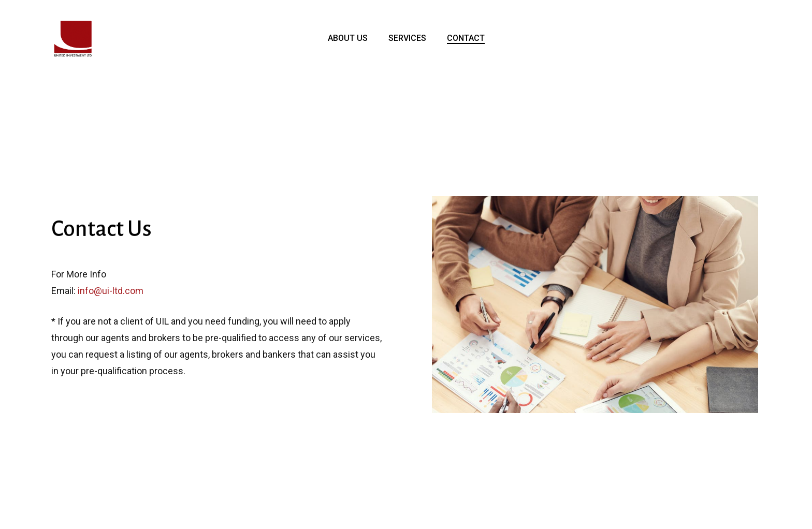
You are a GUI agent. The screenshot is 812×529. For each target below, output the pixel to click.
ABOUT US (348, 38)
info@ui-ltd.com (111, 291)
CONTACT (466, 38)
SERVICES (407, 38)
